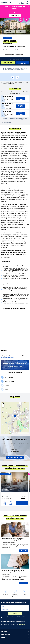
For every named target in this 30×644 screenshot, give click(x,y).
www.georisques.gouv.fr (8, 358)
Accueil (2, 82)
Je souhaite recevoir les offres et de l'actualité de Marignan (14, 617)
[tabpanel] (14, 490)
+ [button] (3, 404)
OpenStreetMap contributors (23, 433)
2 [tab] (15, 509)
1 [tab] (14, 509)
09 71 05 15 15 (22, 625)
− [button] (3, 406)
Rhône (27, 82)
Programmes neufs (9, 82)
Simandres (4, 84)
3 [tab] (16, 509)
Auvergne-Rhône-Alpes (20, 82)
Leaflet (15, 433)
